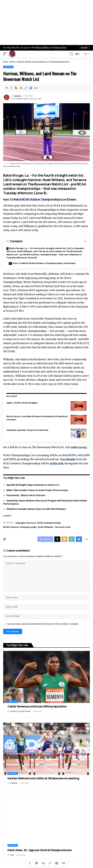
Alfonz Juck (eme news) (20, 711)
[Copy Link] (26, 88)
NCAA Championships (49, 523)
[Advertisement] (46, 22)
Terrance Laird (63, 527)
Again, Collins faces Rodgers (22, 403)
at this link (57, 463)
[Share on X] (16, 88)
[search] (71, 54)
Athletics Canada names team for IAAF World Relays (36, 509)
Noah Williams (46, 527)
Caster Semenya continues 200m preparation (37, 706)
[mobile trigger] (6, 54)
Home (6, 62)
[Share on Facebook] (11, 88)
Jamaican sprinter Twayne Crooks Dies (27, 430)
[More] (36, 88)
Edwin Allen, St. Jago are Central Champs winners (40, 850)
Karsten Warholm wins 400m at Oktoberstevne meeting (43, 778)
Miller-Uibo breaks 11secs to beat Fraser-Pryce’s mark (37, 490)
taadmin (17, 96)
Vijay (12, 855)
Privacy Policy (42, 48)
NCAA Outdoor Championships (20, 527)
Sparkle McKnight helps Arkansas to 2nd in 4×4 (33, 485)
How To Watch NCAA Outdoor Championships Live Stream (40, 199)
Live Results (68, 459)
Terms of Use (60, 48)
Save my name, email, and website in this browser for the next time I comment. (43, 624)
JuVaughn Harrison (25, 523)
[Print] (31, 88)
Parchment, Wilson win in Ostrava (26, 495)
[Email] (21, 88)
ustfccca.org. (79, 447)
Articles (12, 62)
